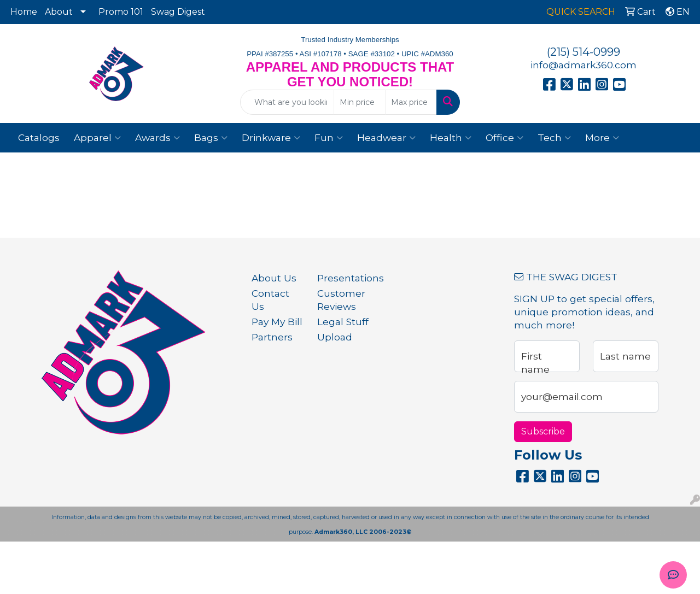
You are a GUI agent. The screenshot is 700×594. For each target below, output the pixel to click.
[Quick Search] (287, 102)
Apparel (97, 138)
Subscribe (543, 431)
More (602, 138)
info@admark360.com (584, 65)
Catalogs (39, 137)
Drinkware (271, 138)
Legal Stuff (343, 322)
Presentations (343, 278)
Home (24, 12)
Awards (157, 138)
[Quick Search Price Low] (360, 102)
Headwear (386, 138)
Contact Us (270, 300)
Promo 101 (121, 12)
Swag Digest (178, 12)
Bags (211, 138)
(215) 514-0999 (584, 52)
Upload (335, 337)
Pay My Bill (277, 322)
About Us (274, 278)
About (59, 12)
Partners (272, 337)
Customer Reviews (341, 300)
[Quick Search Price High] (411, 102)
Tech (554, 138)
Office (504, 138)
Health (451, 138)
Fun (329, 138)
